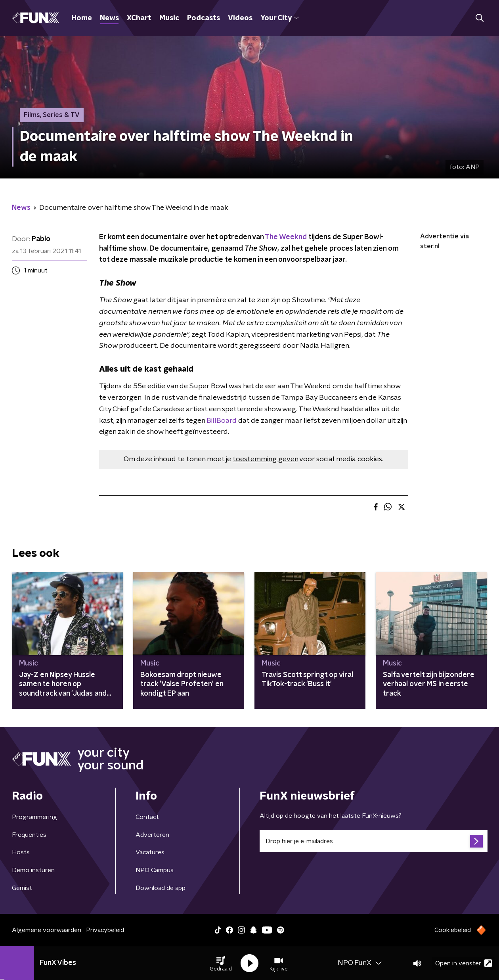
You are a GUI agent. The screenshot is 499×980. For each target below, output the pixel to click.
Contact (147, 817)
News (109, 18)
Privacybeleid (105, 930)
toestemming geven (265, 459)
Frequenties (29, 835)
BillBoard (222, 421)
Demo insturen (33, 870)
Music (169, 18)
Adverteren (152, 835)
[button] (221, 963)
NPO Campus (155, 870)
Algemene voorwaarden (47, 930)
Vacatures (150, 852)
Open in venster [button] (464, 963)
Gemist (22, 888)
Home (82, 18)
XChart (139, 18)
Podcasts (204, 18)
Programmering (34, 817)
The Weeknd (286, 237)
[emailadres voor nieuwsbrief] (374, 841)
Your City (280, 18)
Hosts (21, 852)
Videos (240, 18)
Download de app (161, 888)
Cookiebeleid (453, 930)
